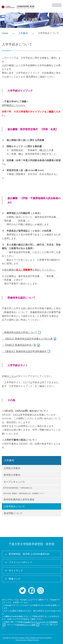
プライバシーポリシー (20, 562)
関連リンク (15, 579)
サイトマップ (16, 570)
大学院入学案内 (12, 468)
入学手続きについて (14, 506)
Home (5, 33)
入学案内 (23, 33)
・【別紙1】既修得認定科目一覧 (19, 345)
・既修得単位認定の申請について (19, 332)
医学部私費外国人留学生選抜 (19, 500)
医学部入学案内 (12, 475)
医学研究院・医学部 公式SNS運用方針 (29, 554)
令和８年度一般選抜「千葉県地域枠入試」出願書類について (24, 493)
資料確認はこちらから (14, 105)
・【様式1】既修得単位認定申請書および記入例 (27, 339)
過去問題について (13, 513)
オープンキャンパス (14, 482)
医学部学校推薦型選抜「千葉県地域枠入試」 (18, 488)
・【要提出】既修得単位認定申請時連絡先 (24, 351)
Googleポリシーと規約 (26, 625)
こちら (12, 376)
